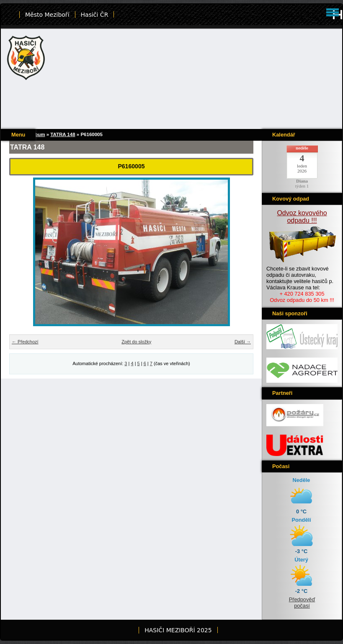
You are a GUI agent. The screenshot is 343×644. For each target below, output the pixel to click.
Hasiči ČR (95, 15)
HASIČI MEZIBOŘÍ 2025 (178, 630)
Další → (243, 342)
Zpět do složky (136, 342)
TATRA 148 (63, 134)
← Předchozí (25, 342)
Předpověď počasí (302, 603)
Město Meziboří (47, 15)
